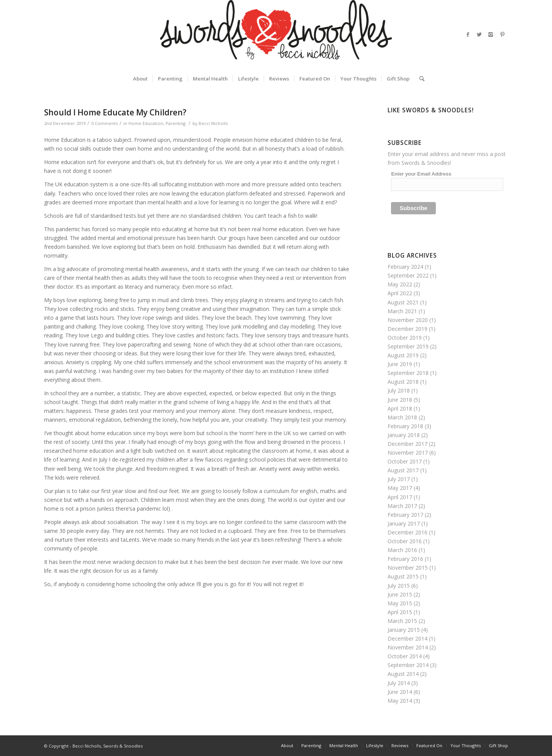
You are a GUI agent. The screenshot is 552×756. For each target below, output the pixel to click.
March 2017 (402, 506)
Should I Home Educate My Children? (115, 112)
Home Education (146, 123)
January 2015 (404, 630)
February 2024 (405, 267)
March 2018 (402, 417)
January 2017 (404, 523)
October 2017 (405, 461)
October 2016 (405, 541)
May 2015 (400, 603)
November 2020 (408, 320)
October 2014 (405, 656)
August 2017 (403, 470)
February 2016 (405, 559)
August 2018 (403, 382)
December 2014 (407, 638)
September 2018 (408, 373)
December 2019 (407, 329)
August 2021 (403, 302)
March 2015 (402, 621)
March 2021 (402, 311)
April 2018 (400, 408)
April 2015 (400, 612)
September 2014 (408, 665)
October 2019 (405, 338)
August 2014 (403, 674)
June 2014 (400, 692)
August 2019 (403, 355)
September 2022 (408, 275)
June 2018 (400, 400)
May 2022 (400, 284)
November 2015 (408, 568)
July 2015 (399, 586)
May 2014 (400, 701)
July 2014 (399, 683)
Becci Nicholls (213, 123)
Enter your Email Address (421, 174)
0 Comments (104, 123)
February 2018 (405, 426)
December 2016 (407, 532)
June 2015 (400, 594)
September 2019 (408, 346)
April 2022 (400, 293)
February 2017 (405, 515)
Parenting (176, 123)
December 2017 (407, 444)
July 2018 (399, 390)
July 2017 (399, 479)
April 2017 (400, 497)
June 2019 (400, 364)
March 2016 (402, 550)
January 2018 (404, 435)
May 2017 (400, 488)
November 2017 (408, 453)
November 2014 (408, 647)
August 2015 (403, 576)
